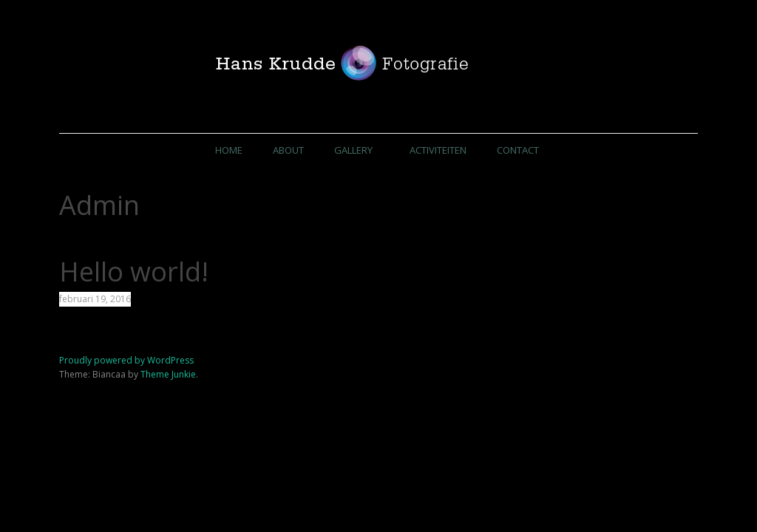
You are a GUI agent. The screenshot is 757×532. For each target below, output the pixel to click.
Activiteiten (439, 150)
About (288, 150)
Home (228, 150)
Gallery (353, 150)
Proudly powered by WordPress (126, 361)
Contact (519, 150)
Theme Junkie (168, 375)
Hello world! (134, 272)
